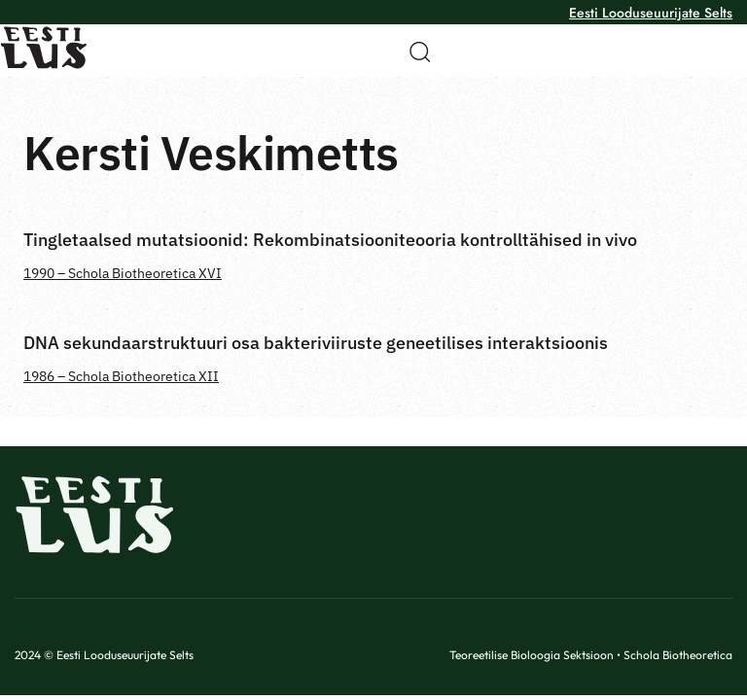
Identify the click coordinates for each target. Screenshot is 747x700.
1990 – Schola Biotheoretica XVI (123, 273)
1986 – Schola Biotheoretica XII (121, 376)
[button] (413, 52)
